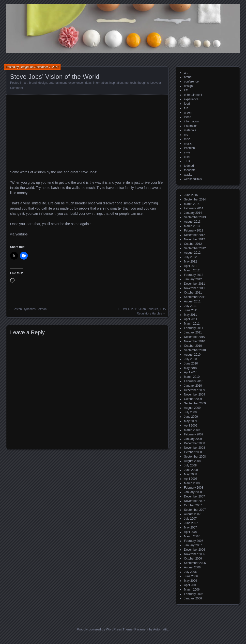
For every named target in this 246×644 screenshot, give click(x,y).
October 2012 (193, 244)
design (43, 83)
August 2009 (192, 408)
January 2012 (193, 279)
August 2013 (192, 222)
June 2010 (191, 363)
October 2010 (193, 346)
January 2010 (193, 386)
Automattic (161, 629)
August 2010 (192, 355)
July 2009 (190, 412)
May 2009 (191, 421)
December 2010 (194, 337)
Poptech (189, 148)
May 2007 (191, 528)
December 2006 (194, 550)
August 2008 (192, 461)
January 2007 (193, 545)
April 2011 (191, 319)
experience (76, 83)
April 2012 (191, 266)
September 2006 (195, 563)
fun (186, 108)
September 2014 (195, 199)
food (187, 104)
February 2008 (194, 488)
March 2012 (192, 270)
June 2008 (191, 470)
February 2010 (194, 381)
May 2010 (191, 368)
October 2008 (193, 452)
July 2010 (190, 359)
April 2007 (191, 532)
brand (33, 83)
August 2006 (192, 567)
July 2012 (190, 257)
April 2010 (191, 372)
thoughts (143, 83)
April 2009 (191, 426)
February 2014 (194, 208)
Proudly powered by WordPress (99, 629)
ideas (88, 83)
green (188, 113)
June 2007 (191, 523)
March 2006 (192, 590)
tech (133, 83)
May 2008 (191, 474)
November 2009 (194, 395)
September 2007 (195, 510)
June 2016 (191, 195)
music (188, 144)
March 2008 (192, 483)
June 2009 (191, 417)
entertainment (58, 83)
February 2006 (194, 594)
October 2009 (193, 399)
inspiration (116, 83)
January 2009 (193, 439)
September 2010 (195, 350)
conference (191, 82)
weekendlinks (193, 179)
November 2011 (194, 288)
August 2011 (192, 301)
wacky (188, 175)
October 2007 (193, 505)
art (26, 83)
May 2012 (191, 262)
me (127, 83)
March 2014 (192, 204)
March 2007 (192, 536)
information (100, 83)
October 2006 (193, 559)
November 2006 (194, 554)
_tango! (25, 67)
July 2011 (190, 306)
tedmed (189, 166)
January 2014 (193, 213)
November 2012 (194, 239)
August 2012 (192, 253)
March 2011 (192, 324)
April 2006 (191, 585)
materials (190, 130)
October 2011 (193, 293)
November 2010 (194, 341)
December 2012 (194, 235)
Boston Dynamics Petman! (30, 309)
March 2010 (192, 377)
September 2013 (195, 217)
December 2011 (194, 284)
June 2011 (191, 310)
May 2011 (191, 315)
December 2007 (194, 496)
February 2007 (194, 541)
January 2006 (193, 598)
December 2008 (194, 443)
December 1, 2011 (47, 67)
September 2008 (195, 457)
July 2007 (190, 519)
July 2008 (190, 465)
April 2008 (191, 479)
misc (187, 139)
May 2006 (191, 581)
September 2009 (195, 403)
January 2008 (193, 492)
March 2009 (192, 430)
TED (187, 161)
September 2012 (195, 248)
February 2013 (194, 231)
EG (186, 90)
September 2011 (195, 297)
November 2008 (194, 448)
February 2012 (194, 275)
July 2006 (190, 572)
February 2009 (194, 434)
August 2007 (192, 514)
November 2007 (194, 501)
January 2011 (193, 332)
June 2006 (191, 576)
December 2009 (194, 390)
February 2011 (194, 328)
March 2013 (192, 226)
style (187, 152)
